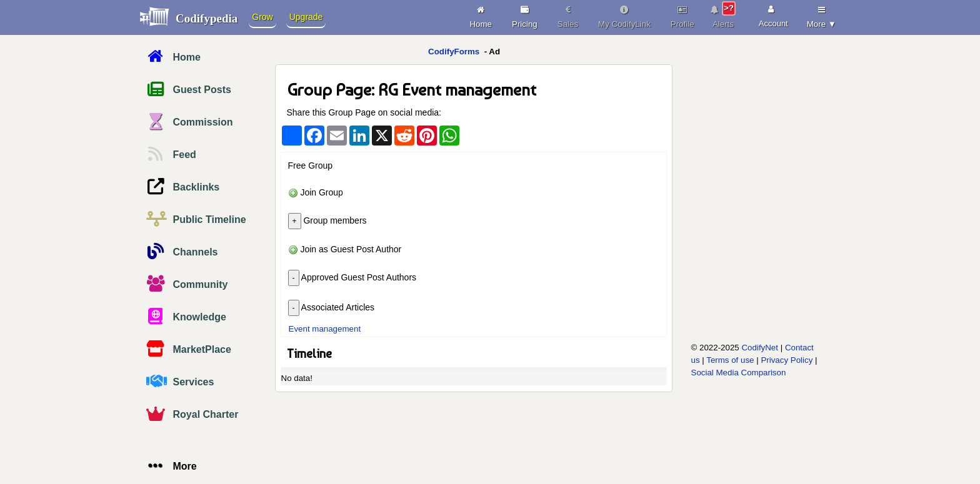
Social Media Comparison (739, 373)
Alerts (723, 15)
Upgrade (306, 17)
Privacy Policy (787, 360)
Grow (262, 17)
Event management (325, 329)
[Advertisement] (744, 248)
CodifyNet (760, 348)
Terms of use (730, 360)
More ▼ (822, 15)
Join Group (316, 192)
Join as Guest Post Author (345, 249)
